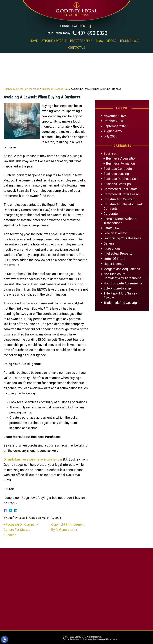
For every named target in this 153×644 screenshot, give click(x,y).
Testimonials (129, 41)
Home (34, 41)
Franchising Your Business (122, 238)
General (109, 243)
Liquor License (114, 264)
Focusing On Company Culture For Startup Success (21, 530)
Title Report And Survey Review (120, 295)
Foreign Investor (115, 233)
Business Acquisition (121, 158)
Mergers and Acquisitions (122, 269)
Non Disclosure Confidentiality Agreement (122, 276)
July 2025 (110, 136)
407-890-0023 (93, 33)
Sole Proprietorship (117, 288)
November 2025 (115, 116)
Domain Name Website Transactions (120, 221)
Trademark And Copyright (122, 303)
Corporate (111, 214)
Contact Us (77, 48)
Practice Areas (81, 41)
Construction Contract (119, 199)
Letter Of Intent (114, 259)
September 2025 (115, 126)
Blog (99, 41)
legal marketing (90, 639)
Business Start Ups (117, 184)
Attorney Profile (54, 41)
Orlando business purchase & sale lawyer (33, 459)
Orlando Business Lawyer (18, 89)
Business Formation (121, 163)
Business (110, 153)
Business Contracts (118, 169)
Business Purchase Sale (55, 89)
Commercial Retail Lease (121, 194)
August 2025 (113, 131)
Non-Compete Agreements (123, 283)
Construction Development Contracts (123, 206)
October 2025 (113, 121)
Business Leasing (116, 174)
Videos (111, 41)
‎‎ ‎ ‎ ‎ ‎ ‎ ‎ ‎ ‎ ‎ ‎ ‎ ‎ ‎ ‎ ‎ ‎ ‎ (20, 41)
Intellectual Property (118, 253)
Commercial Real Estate (121, 189)
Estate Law (111, 228)
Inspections (112, 248)
